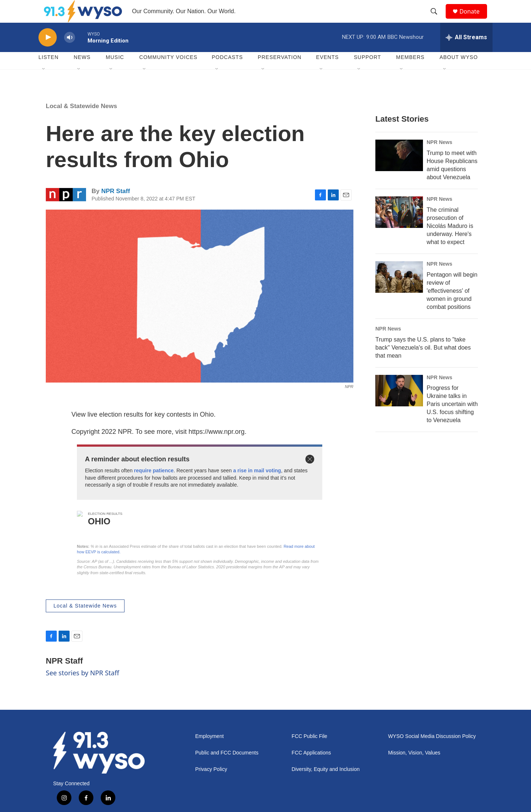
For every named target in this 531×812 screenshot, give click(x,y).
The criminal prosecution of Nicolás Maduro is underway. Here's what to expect (450, 242)
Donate (474, 19)
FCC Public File (309, 752)
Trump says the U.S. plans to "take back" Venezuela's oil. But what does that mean (423, 363)
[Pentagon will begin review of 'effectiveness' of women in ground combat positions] (399, 293)
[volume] (70, 53)
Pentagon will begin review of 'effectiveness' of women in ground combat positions (452, 307)
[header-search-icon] (437, 19)
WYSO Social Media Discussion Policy (432, 752)
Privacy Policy (211, 785)
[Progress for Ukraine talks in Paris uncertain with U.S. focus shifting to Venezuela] (399, 406)
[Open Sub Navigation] (44, 85)
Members (411, 73)
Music (115, 73)
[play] (48, 53)
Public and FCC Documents (227, 769)
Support (367, 73)
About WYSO (459, 73)
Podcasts (227, 73)
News (82, 73)
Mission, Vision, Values (414, 769)
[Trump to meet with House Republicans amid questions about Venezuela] (399, 171)
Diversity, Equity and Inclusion (326, 785)
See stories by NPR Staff (82, 689)
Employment (209, 752)
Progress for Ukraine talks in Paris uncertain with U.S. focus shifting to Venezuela (452, 420)
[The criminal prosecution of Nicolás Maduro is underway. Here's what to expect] (399, 228)
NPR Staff (115, 207)
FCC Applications (311, 769)
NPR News (439, 158)
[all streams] (466, 53)
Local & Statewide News (81, 122)
